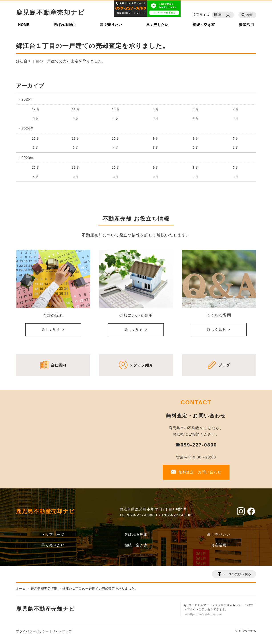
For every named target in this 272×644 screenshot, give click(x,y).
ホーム (21, 589)
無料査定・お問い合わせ (200, 472)
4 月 (116, 118)
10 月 (116, 109)
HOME (24, 25)
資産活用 (246, 25)
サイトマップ (62, 631)
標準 (218, 15)
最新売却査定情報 (44, 589)
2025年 (28, 99)
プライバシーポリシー (32, 631)
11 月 (76, 109)
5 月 (76, 118)
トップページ (53, 534)
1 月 (236, 148)
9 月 (156, 109)
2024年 (28, 129)
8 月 (196, 109)
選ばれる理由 (65, 25)
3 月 (156, 148)
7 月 (236, 109)
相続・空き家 (204, 25)
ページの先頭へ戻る (237, 574)
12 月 (36, 109)
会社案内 (58, 365)
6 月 (36, 118)
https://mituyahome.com (206, 614)
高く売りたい (111, 25)
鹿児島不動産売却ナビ (50, 13)
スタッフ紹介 (141, 365)
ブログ (224, 365)
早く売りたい (157, 25)
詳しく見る (51, 330)
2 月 (196, 118)
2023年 (28, 158)
